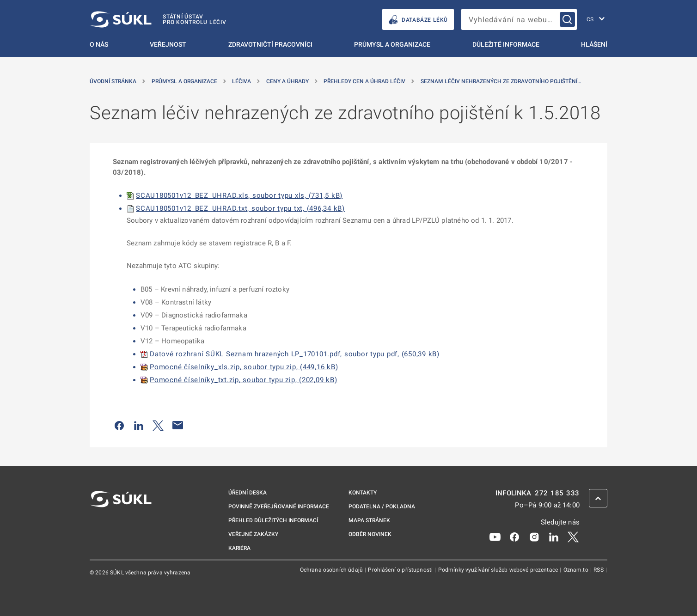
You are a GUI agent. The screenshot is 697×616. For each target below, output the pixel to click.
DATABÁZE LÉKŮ (418, 20)
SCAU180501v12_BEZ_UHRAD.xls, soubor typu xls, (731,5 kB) (239, 195)
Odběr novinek (370, 534)
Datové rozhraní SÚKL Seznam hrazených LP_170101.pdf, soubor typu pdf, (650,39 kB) (295, 354)
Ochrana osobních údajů (332, 570)
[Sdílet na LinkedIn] (139, 425)
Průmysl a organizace (392, 44)
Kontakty (363, 493)
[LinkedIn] (554, 537)
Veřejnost (168, 44)
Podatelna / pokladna (382, 506)
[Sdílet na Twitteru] (158, 425)
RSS (599, 570)
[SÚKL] (158, 19)
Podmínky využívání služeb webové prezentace (499, 570)
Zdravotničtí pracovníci (270, 44)
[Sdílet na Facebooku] (119, 425)
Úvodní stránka (113, 81)
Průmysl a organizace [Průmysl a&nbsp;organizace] (184, 81)
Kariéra (239, 548)
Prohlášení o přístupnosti (401, 570)
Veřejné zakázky (253, 534)
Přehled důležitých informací (273, 520)
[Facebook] (514, 537)
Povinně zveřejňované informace (279, 506)
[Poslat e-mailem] (178, 425)
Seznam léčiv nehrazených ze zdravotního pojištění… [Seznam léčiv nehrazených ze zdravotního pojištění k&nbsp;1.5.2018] (501, 81)
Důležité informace (506, 44)
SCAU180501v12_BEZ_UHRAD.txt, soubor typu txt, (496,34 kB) (240, 208)
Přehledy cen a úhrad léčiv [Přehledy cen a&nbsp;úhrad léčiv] (364, 81)
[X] (573, 537)
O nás (99, 44)
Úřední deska (248, 493)
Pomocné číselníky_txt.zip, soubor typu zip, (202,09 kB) (243, 380)
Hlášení (594, 44)
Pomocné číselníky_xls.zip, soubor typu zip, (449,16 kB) (244, 367)
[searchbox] (519, 19)
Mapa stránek (369, 520)
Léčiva (242, 81)
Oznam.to (577, 570)
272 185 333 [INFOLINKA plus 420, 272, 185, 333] (557, 493)
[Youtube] (495, 537)
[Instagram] (534, 537)
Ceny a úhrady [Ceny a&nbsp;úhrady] (287, 81)
